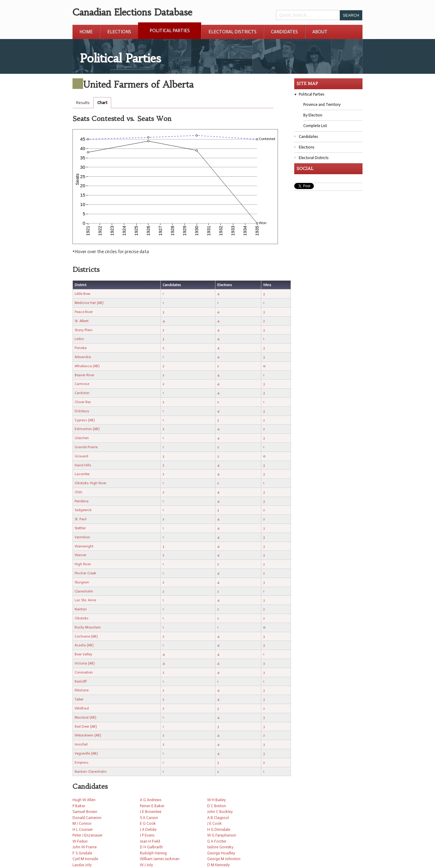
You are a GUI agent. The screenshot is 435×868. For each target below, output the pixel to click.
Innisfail (81, 744)
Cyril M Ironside (85, 859)
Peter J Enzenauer (87, 835)
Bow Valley (83, 654)
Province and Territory (322, 104)
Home (86, 32)
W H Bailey (216, 800)
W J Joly (146, 865)
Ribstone (82, 690)
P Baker (79, 806)
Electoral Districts (232, 32)
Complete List (315, 126)
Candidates (284, 32)
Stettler (80, 528)
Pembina (82, 501)
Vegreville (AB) (86, 753)
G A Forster (217, 841)
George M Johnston (224, 859)
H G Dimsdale (219, 829)
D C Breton (217, 806)
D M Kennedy (218, 865)
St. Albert (82, 321)
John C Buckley (220, 812)
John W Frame (85, 847)
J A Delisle (148, 829)
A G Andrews (151, 800)
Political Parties (170, 31)
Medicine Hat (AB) (89, 303)
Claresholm (84, 591)
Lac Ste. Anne (85, 600)
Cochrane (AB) (86, 636)
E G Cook (148, 823)
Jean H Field (150, 841)
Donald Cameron (87, 818)
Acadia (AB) (84, 645)
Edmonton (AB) (87, 429)
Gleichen (82, 438)
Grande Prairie (86, 447)
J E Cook (214, 823)
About (320, 32)
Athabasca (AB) (87, 366)
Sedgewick (83, 510)
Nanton (81, 609)
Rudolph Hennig (153, 853)
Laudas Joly (82, 865)
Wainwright (84, 546)
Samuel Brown (85, 812)
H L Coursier (83, 829)
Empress (82, 762)
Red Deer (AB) (86, 726)
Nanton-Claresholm (91, 772)
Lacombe (82, 474)
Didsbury (82, 411)
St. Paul (81, 519)
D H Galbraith (151, 847)
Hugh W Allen (84, 800)
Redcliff (81, 681)
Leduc (79, 339)
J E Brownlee (151, 812)
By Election (313, 115)
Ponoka (81, 348)
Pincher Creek (85, 573)
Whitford (82, 708)
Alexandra (83, 357)
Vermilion (82, 537)
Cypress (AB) (85, 420)
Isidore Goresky (220, 847)
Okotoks (82, 618)
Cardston (82, 393)
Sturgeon (82, 582)
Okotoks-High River (90, 483)
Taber (79, 699)
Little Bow (82, 294)
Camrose (82, 384)
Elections (119, 32)
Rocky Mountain (88, 627)
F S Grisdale (82, 853)
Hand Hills (83, 465)
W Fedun (80, 841)
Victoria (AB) (85, 663)
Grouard (81, 456)
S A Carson (149, 818)
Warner (81, 555)
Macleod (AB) (85, 717)
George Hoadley (221, 853)
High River (83, 564)
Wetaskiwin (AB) (88, 735)
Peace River (84, 312)
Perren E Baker (152, 806)
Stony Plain (84, 330)
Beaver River (84, 375)
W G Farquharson (222, 835)
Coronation (84, 672)
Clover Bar (83, 402)
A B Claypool (218, 818)
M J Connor (82, 823)
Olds (79, 492)
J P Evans (147, 835)
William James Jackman (160, 859)
